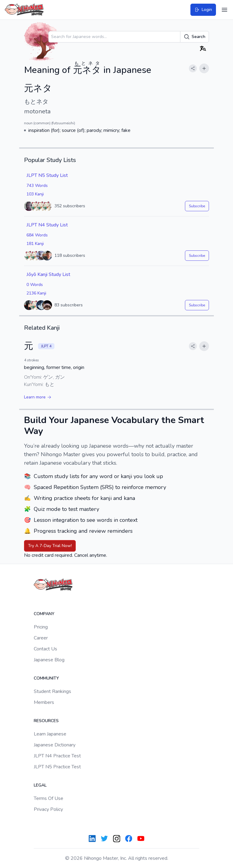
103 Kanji (35, 194)
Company (44, 614)
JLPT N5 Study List (47, 175)
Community (46, 678)
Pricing (41, 627)
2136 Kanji (36, 293)
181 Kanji (35, 244)
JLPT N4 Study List (47, 225)
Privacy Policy (48, 809)
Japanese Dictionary (55, 745)
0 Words (35, 285)
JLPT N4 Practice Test (57, 756)
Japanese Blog (49, 660)
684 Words (37, 235)
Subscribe (197, 206)
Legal (40, 785)
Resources (46, 721)
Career (41, 638)
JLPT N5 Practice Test (57, 767)
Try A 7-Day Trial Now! (50, 546)
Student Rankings (52, 691)
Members (44, 702)
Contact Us (45, 649)
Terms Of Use (49, 798)
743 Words (37, 186)
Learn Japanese (50, 734)
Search (195, 37)
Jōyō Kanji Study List (48, 274)
